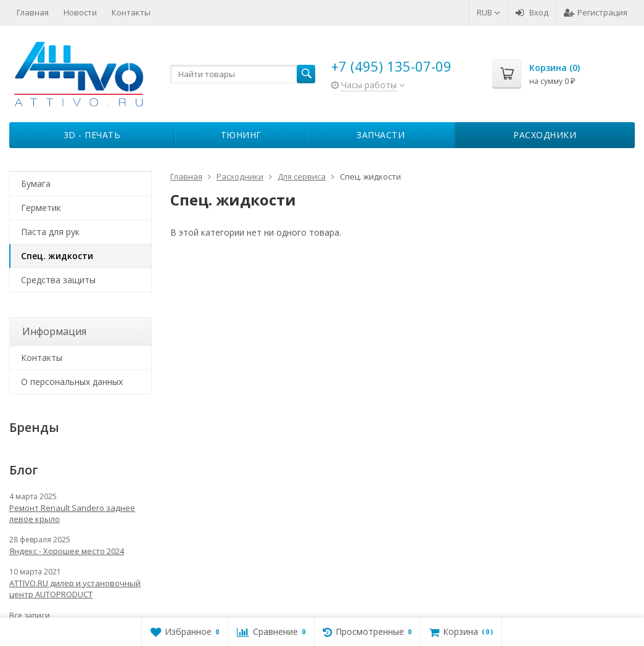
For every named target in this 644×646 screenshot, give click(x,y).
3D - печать (92, 135)
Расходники (545, 135)
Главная (33, 12)
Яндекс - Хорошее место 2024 (67, 551)
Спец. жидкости (57, 256)
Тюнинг (241, 135)
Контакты (131, 12)
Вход (532, 12)
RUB (489, 12)
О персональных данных (72, 382)
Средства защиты (58, 280)
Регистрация (596, 12)
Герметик (41, 208)
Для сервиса (302, 176)
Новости (80, 12)
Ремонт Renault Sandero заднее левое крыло (72, 513)
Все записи (30, 615)
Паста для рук (50, 232)
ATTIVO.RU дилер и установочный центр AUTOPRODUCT (75, 589)
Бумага (36, 184)
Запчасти (381, 135)
